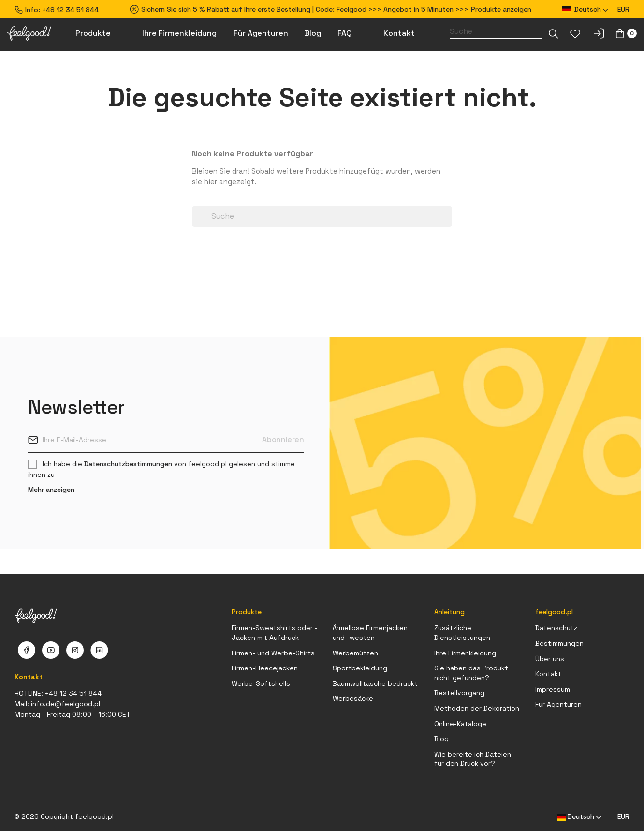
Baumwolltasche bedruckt (375, 683)
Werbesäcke (353, 698)
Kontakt (548, 674)
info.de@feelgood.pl (66, 704)
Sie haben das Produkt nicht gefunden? (471, 673)
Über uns (550, 659)
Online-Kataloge (460, 724)
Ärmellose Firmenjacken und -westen (370, 633)
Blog (441, 739)
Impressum (553, 689)
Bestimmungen (559, 643)
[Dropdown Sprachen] (585, 9)
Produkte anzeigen (501, 9)
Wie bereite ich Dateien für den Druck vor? (473, 759)
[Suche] (496, 31)
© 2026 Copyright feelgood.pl (64, 816)
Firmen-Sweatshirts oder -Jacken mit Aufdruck (275, 633)
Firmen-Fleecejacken (265, 668)
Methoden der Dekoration (477, 708)
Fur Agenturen (558, 704)
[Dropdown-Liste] (554, 34)
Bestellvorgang (459, 693)
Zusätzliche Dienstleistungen (462, 633)
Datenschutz (556, 628)
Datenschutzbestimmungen (128, 464)
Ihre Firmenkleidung (465, 653)
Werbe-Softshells (261, 683)
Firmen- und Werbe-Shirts (273, 653)
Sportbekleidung (360, 668)
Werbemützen (355, 653)
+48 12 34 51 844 (70, 10)
